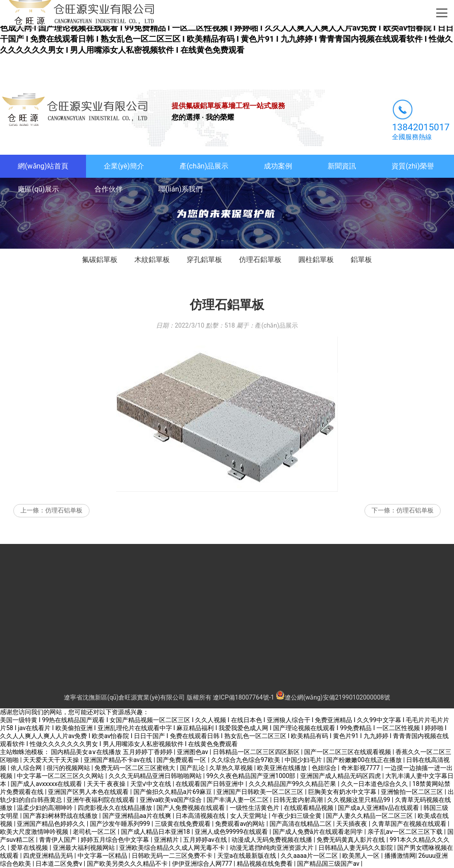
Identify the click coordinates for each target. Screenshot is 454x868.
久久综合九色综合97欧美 (246, 760)
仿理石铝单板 (64, 510)
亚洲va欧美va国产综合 (172, 800)
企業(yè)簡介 (124, 166)
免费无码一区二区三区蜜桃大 (135, 768)
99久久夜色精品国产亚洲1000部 (252, 776)
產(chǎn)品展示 (204, 166)
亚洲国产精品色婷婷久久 (52, 824)
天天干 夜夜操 (107, 784)
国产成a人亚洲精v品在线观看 (379, 808)
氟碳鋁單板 (100, 260)
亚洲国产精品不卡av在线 (119, 760)
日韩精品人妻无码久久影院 (356, 848)
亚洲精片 (167, 840)
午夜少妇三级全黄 (297, 816)
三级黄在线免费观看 (183, 824)
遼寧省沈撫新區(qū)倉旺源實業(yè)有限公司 (124, 697)
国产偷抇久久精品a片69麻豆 (174, 792)
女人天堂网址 (249, 816)
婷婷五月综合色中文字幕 (115, 840)
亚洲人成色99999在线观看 (232, 832)
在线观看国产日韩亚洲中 (210, 784)
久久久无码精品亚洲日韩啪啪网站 (156, 776)
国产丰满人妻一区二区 (238, 800)
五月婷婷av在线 (206, 840)
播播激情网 (400, 856)
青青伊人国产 (58, 840)
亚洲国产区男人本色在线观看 (89, 792)
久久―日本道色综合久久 (375, 784)
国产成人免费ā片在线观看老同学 (319, 832)
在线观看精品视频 (309, 808)
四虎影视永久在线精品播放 (115, 808)
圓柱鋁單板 (316, 260)
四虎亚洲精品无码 (49, 856)
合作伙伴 (109, 189)
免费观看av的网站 (241, 824)
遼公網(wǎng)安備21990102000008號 (333, 697)
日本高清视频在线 (201, 816)
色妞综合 (325, 768)
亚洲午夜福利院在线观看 (101, 800)
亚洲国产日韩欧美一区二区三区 (260, 792)
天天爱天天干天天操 (52, 760)
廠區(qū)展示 (38, 189)
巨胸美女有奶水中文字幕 (343, 792)
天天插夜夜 (352, 824)
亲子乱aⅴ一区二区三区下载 (406, 832)
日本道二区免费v (59, 864)
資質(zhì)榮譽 (413, 166)
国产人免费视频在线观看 (191, 808)
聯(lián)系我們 (180, 189)
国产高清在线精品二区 (301, 824)
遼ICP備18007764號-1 (243, 697)
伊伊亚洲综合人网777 (203, 864)
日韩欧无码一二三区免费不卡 (173, 856)
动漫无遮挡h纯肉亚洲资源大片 (272, 848)
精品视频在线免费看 (265, 864)
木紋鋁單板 (152, 260)
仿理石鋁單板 (260, 260)
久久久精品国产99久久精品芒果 (293, 784)
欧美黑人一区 (362, 856)
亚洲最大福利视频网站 (84, 848)
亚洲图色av (193, 752)
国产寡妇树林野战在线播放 (61, 816)
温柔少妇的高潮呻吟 (45, 808)
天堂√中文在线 (152, 784)
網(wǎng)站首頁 (43, 166)
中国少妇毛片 (304, 760)
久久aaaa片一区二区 (310, 856)
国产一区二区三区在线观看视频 (348, 752)
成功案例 (278, 166)
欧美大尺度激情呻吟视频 (35, 832)
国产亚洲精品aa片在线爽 (138, 816)
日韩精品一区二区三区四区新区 (257, 752)
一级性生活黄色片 (255, 808)
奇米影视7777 (361, 768)
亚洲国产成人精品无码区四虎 (341, 776)
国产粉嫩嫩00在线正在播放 (365, 760)
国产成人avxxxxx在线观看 (47, 784)
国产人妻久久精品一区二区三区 (370, 816)
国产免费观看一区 (182, 760)
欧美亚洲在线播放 (283, 768)
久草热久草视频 (232, 768)
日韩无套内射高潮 (299, 800)
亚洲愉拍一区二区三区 (413, 792)
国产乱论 (193, 768)
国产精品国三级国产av (329, 864)
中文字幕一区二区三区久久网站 (61, 776)
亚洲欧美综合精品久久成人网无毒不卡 (173, 848)
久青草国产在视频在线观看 (410, 824)
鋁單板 (361, 260)
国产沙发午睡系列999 (121, 824)
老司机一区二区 (95, 832)
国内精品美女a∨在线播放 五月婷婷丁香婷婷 (112, 752)
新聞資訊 (342, 166)
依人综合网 (27, 768)
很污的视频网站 (69, 768)
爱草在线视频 (30, 848)
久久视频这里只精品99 (359, 800)
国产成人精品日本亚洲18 (156, 832)
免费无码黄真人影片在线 (351, 840)
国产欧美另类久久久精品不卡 (128, 864)
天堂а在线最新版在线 (248, 856)
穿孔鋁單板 (204, 260)
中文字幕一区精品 (103, 856)
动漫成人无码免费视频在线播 (272, 840)
